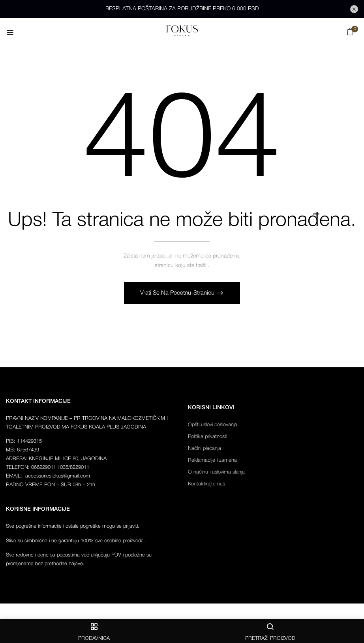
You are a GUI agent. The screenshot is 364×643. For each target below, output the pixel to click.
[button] (350, 33)
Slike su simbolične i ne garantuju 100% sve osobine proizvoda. (76, 541)
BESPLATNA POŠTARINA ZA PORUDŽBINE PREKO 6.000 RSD (182, 9)
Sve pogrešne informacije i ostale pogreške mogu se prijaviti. (73, 527)
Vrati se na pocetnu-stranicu (178, 293)
